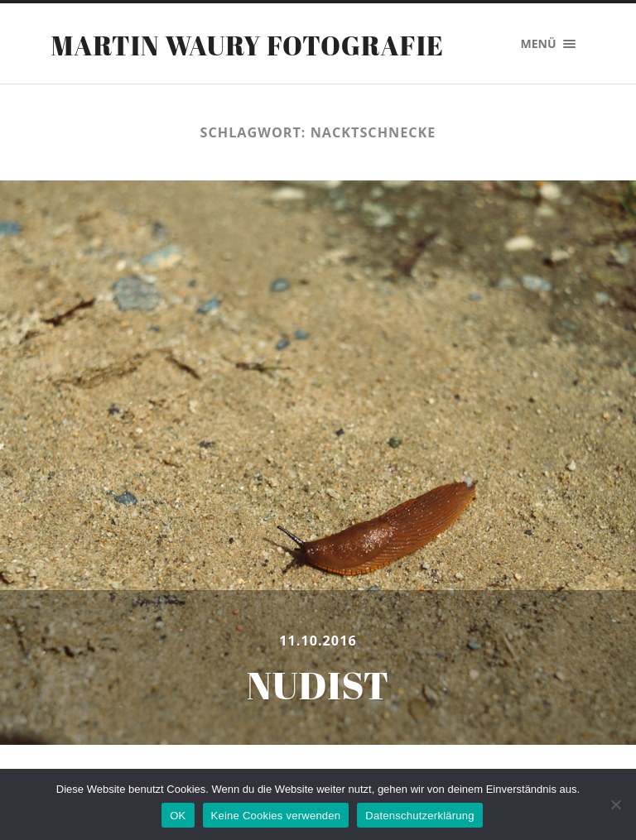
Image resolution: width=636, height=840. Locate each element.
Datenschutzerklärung (419, 816)
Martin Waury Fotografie (247, 45)
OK (178, 816)
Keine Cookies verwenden (276, 816)
